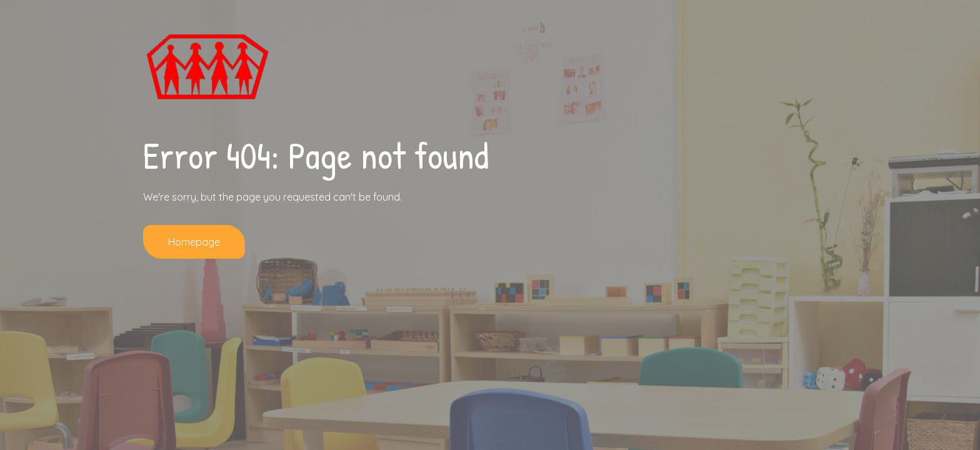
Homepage (194, 242)
